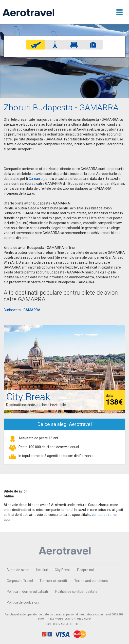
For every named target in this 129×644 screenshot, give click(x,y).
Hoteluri (42, 570)
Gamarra (36, 179)
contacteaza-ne (104, 515)
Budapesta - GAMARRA (22, 310)
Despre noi (85, 570)
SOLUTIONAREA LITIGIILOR (64, 624)
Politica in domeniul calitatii (28, 592)
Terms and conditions (91, 581)
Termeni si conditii (54, 581)
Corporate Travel (20, 581)
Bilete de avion (18, 570)
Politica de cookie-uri (23, 602)
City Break (63, 570)
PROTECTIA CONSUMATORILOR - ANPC (65, 619)
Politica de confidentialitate (76, 592)
